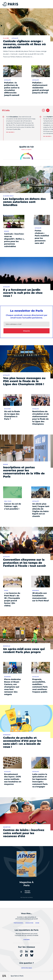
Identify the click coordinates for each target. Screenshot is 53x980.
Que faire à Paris (17, 976)
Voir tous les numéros (26, 897)
